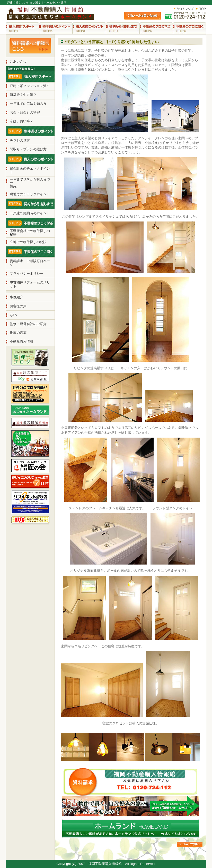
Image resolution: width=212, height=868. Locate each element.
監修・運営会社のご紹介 (28, 324)
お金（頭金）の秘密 (25, 112)
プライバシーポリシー (26, 274)
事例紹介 (16, 297)
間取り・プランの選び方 (28, 149)
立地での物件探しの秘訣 (28, 242)
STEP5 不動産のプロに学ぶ (156, 28)
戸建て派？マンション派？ (30, 86)
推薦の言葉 (18, 333)
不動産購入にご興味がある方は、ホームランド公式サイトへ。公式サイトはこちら (131, 829)
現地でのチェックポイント (30, 194)
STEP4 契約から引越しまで (123, 28)
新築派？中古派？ (23, 95)
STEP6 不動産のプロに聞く (190, 28)
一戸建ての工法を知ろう (28, 104)
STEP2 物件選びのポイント (56, 28)
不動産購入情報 (21, 341)
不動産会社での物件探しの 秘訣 (30, 233)
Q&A (13, 315)
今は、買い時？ (21, 121)
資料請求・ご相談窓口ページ (30, 263)
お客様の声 (18, 306)
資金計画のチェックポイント (30, 170)
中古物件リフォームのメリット (30, 284)
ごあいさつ (18, 62)
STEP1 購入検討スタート (22, 28)
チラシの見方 (20, 140)
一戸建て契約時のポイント (30, 213)
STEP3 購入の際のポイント (89, 28)
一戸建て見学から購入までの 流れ (30, 183)
